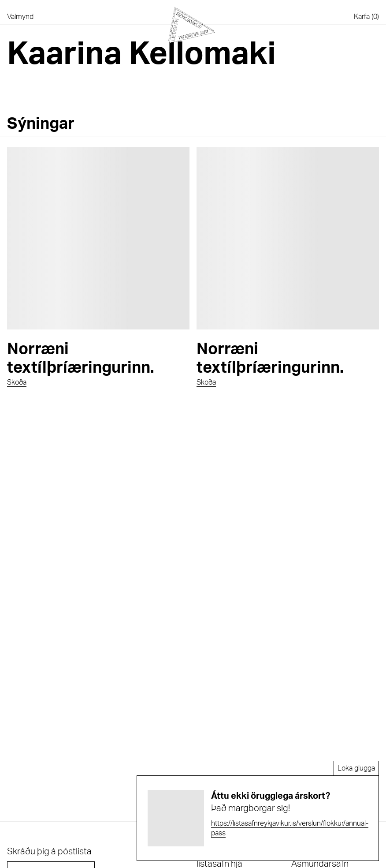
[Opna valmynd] (20, 17)
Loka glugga (356, 768)
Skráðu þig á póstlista (49, 852)
